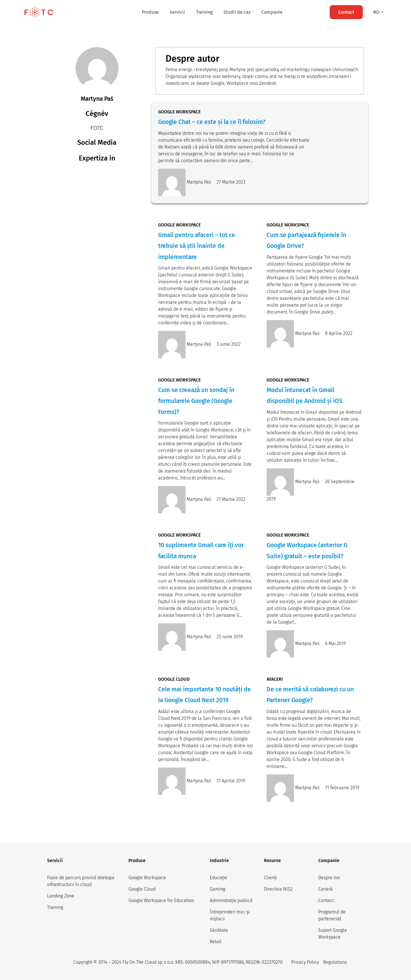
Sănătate (219, 930)
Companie (272, 12)
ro (377, 12)
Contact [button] (346, 12)
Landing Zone (61, 896)
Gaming (217, 889)
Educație (218, 878)
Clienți (270, 878)
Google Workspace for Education (161, 900)
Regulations (335, 962)
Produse (150, 12)
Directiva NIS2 (278, 889)
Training (204, 12)
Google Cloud (142, 889)
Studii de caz (237, 12)
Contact (326, 900)
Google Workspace (147, 878)
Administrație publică (231, 900)
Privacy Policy (305, 962)
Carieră (326, 889)
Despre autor (193, 59)
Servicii (177, 12)
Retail (216, 942)
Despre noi (329, 878)
